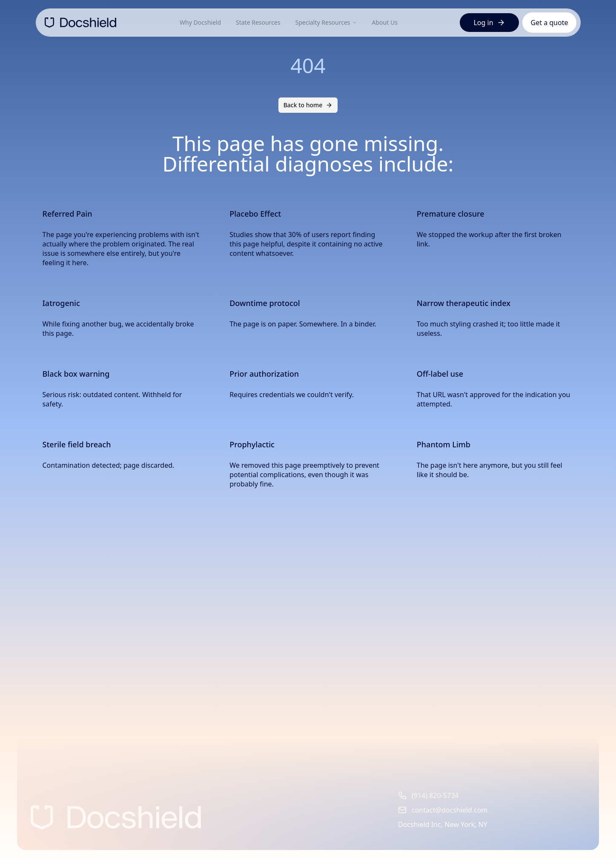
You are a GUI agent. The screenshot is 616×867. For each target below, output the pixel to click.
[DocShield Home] (80, 23)
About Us (385, 23)
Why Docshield (200, 23)
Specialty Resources (326, 23)
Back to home (308, 105)
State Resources (258, 23)
